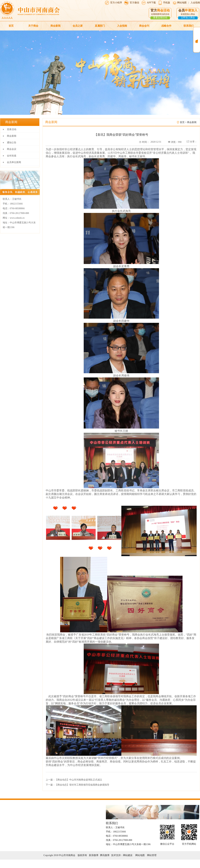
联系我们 (189, 26)
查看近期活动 (160, 18)
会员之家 (78, 26)
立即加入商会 (188, 18)
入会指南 (195, 3)
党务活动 (12, 129)
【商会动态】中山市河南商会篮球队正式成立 (79, 780)
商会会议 (12, 149)
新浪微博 (94, 855)
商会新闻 (55, 26)
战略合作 (166, 26)
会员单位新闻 (14, 162)
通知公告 (12, 143)
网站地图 (182, 3)
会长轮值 (12, 156)
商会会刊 (144, 26)
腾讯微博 (105, 855)
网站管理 (152, 855)
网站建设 (128, 855)
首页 (11, 26)
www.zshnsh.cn (17, 218)
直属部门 (100, 26)
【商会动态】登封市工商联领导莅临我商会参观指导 (82, 785)
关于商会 (33, 26)
